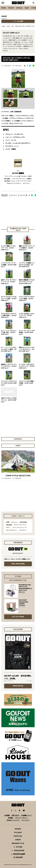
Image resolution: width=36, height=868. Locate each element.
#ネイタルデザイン (12, 530)
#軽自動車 (9, 525)
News (4, 8)
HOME (3, 26)
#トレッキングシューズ (20, 527)
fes (13, 26)
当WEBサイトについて (13, 820)
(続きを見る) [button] (26, 183)
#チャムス (14, 522)
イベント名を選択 (18, 21)
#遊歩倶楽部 (23, 522)
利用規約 (11, 818)
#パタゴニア (23, 530)
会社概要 (7, 815)
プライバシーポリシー (22, 818)
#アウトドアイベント (20, 525)
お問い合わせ (15, 815)
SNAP (27, 8)
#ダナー (8, 527)
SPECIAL (19, 8)
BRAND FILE (18, 843)
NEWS (18, 829)
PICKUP (11, 8)
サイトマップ (26, 820)
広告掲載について (26, 815)
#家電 (8, 522)
